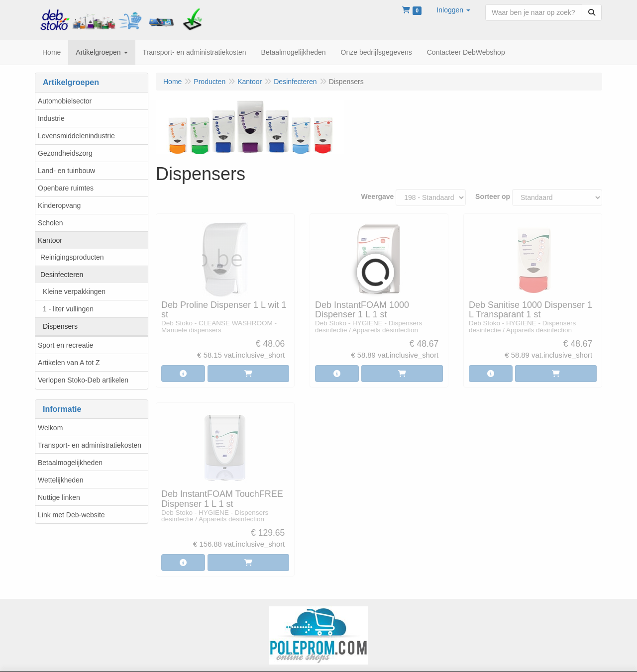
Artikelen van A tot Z (69, 363)
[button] (453, 10)
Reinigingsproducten (72, 257)
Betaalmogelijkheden (70, 463)
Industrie (51, 118)
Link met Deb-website (71, 515)
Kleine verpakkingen (74, 291)
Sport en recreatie (65, 345)
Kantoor (50, 240)
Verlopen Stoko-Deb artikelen (83, 380)
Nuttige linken (59, 497)
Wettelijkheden (61, 480)
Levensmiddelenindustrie (76, 136)
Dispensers (60, 326)
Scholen (51, 223)
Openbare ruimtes (66, 188)
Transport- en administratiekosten (90, 445)
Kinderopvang (59, 205)
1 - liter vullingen (68, 309)
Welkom (50, 428)
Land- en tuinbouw (66, 171)
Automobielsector (65, 101)
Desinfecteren (62, 275)
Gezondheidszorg (65, 153)
